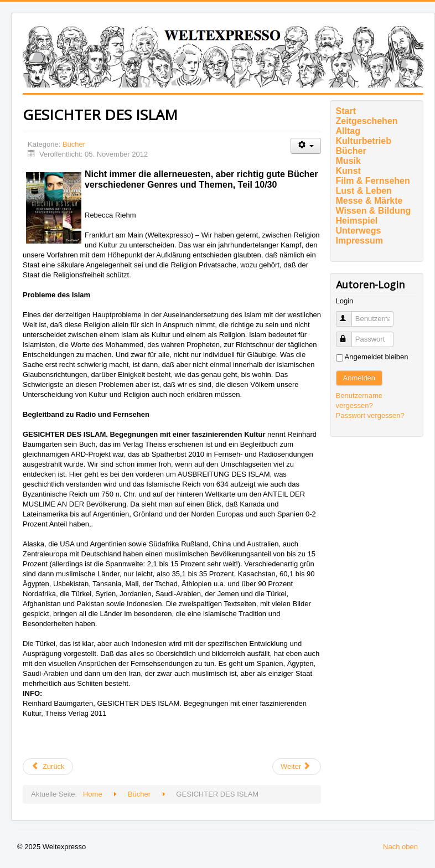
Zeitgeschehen (367, 121)
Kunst (348, 171)
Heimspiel (357, 221)
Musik (348, 161)
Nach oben (400, 847)
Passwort (349, 335)
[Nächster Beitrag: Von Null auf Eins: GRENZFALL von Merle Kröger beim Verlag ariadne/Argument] (297, 767)
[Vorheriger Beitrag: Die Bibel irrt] (48, 767)
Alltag (348, 131)
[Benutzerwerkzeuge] (306, 146)
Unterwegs (359, 231)
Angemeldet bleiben (377, 357)
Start (346, 111)
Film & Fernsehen (373, 181)
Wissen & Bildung (374, 211)
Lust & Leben (364, 191)
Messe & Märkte (369, 201)
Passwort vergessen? (370, 415)
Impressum (359, 241)
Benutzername (349, 314)
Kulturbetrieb (364, 141)
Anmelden (359, 378)
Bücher (74, 144)
